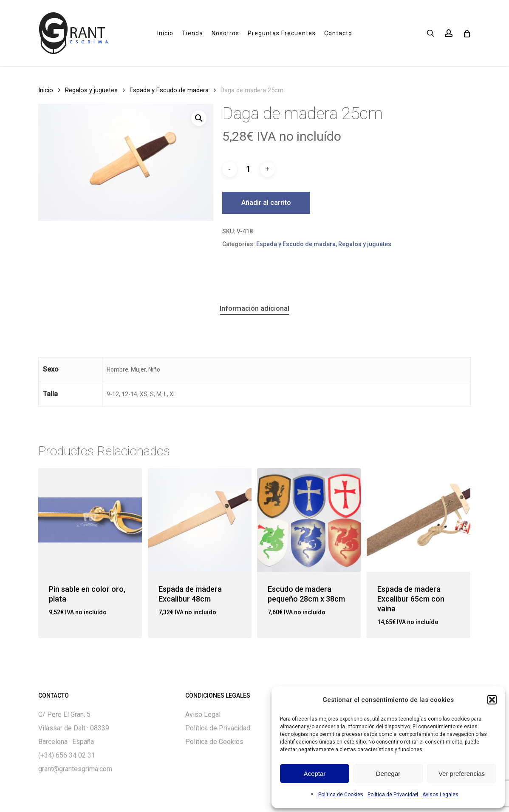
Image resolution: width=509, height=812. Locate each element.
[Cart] (466, 33)
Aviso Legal (203, 714)
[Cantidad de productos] (249, 169)
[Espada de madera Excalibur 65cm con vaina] (419, 520)
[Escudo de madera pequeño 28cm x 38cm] (309, 520)
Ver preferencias (462, 774)
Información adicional (254, 308)
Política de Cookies (341, 795)
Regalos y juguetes (91, 90)
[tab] (254, 308)
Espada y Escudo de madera (169, 90)
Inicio (46, 90)
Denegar (388, 774)
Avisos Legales (440, 795)
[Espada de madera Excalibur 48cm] (200, 520)
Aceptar (315, 774)
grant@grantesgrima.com (75, 769)
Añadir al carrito (266, 203)
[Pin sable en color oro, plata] (90, 520)
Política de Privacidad (393, 795)
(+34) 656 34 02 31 (67, 755)
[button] (492, 700)
